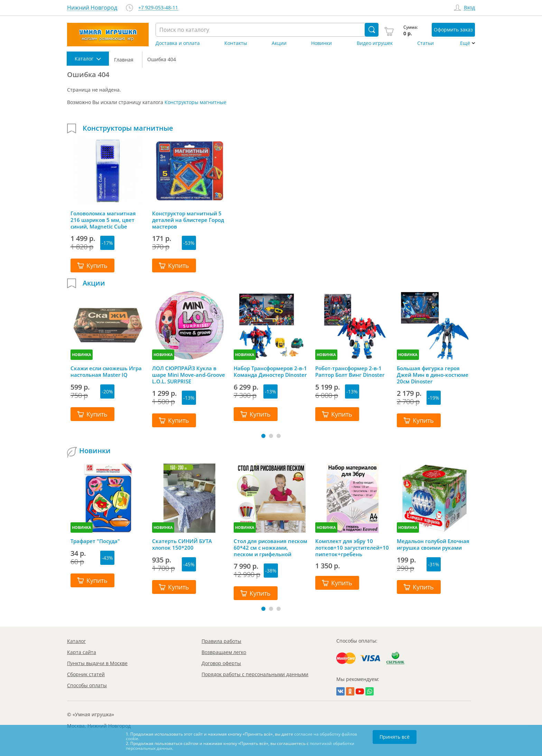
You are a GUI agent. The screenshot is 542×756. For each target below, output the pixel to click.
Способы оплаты (87, 685)
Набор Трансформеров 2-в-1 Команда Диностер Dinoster (270, 372)
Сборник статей (86, 674)
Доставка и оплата (178, 43)
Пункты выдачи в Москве (97, 663)
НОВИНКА (82, 354)
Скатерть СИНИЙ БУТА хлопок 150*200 (182, 544)
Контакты (236, 43)
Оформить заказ (453, 30)
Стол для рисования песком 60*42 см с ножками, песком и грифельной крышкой (270, 548)
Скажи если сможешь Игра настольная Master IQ (106, 372)
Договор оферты (221, 663)
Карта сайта (82, 652)
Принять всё (395, 737)
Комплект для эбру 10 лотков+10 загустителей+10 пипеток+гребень (352, 548)
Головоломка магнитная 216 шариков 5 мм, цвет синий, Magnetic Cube (103, 220)
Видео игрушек (375, 43)
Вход (469, 8)
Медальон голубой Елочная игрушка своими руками (433, 544)
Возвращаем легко (224, 652)
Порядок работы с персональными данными (255, 674)
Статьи (426, 43)
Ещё (465, 43)
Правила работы (221, 641)
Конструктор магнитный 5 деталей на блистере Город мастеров (188, 220)
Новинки (321, 43)
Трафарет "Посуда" (95, 541)
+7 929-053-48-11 (158, 8)
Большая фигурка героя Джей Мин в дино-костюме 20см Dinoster (433, 375)
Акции (279, 43)
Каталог (76, 641)
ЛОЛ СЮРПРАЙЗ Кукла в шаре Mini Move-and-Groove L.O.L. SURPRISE (189, 375)
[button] (263, 436)
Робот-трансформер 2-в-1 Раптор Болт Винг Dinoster (350, 372)
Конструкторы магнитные (195, 102)
